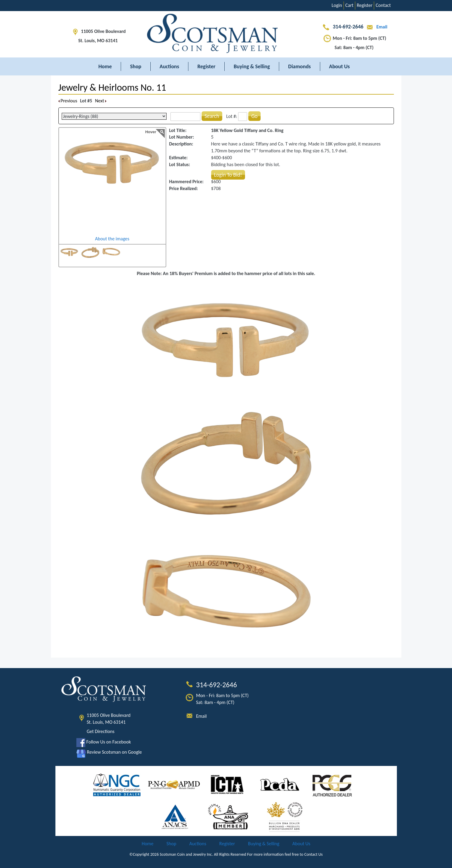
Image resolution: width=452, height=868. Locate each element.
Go (254, 116)
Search (212, 116)
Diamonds (299, 66)
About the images (112, 239)
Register (365, 5)
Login (337, 5)
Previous (68, 101)
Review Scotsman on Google (109, 752)
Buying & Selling (252, 66)
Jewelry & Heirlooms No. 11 (112, 88)
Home (105, 66)
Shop (136, 66)
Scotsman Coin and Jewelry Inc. (186, 854)
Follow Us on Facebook (104, 742)
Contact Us (314, 854)
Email (376, 27)
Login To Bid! (228, 175)
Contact (383, 5)
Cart (349, 5)
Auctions (169, 66)
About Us (340, 66)
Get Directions (101, 731)
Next (101, 101)
